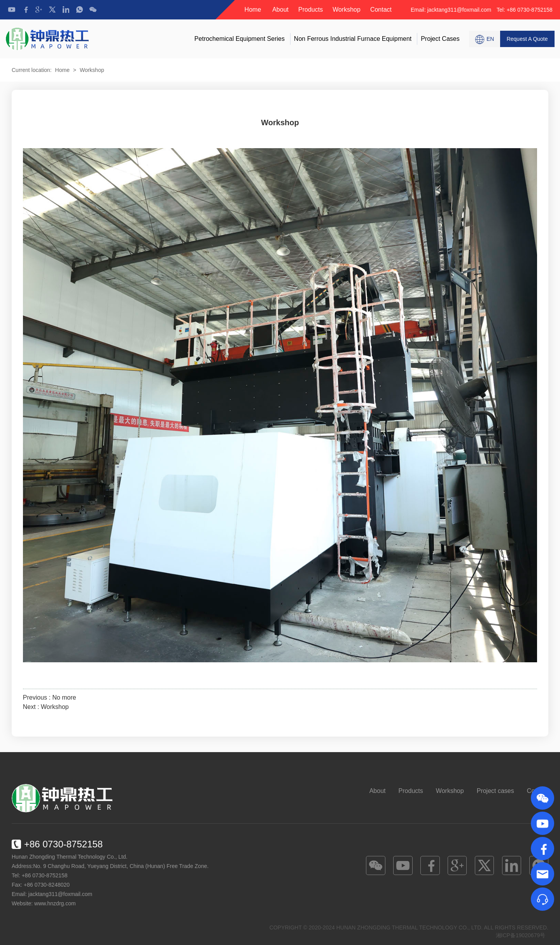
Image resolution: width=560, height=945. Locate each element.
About (280, 10)
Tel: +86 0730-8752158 (525, 10)
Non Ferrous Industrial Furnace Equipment (353, 39)
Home (253, 10)
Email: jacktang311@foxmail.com (452, 10)
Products (311, 10)
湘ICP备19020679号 (521, 935)
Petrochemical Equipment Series (240, 39)
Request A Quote (527, 39)
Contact (381, 10)
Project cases (440, 39)
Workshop (346, 10)
